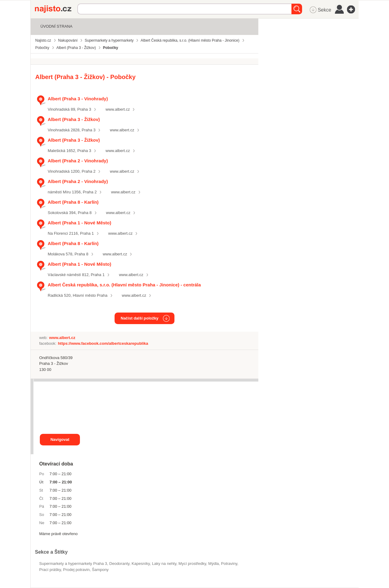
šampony (100, 570)
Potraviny (229, 564)
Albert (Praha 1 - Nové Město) (79, 223)
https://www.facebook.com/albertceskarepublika (103, 343)
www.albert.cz (118, 109)
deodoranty (119, 564)
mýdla (213, 564)
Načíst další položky (139, 318)
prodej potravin (76, 570)
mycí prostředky (192, 564)
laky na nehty (164, 564)
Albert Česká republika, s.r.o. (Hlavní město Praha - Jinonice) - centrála (124, 285)
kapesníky (141, 564)
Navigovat (60, 439)
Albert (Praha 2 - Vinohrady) (78, 161)
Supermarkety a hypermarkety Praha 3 (73, 564)
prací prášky (50, 570)
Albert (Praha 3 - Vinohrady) (78, 99)
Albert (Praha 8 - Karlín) (73, 202)
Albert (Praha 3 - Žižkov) (74, 119)
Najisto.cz (56, 9)
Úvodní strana (56, 26)
